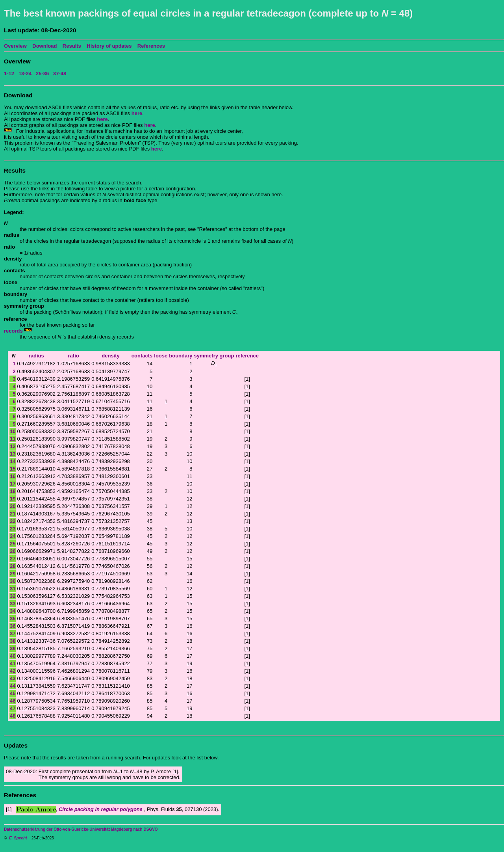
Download (44, 46)
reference (247, 356)
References (151, 46)
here (137, 113)
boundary (181, 356)
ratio (74, 356)
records (14, 331)
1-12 (9, 73)
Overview (15, 46)
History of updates (109, 46)
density (111, 356)
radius (36, 356)
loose (161, 356)
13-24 (25, 73)
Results (72, 46)
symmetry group (214, 356)
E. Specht (18, 838)
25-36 (42, 73)
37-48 (60, 73)
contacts (142, 356)
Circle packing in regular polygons (101, 809)
